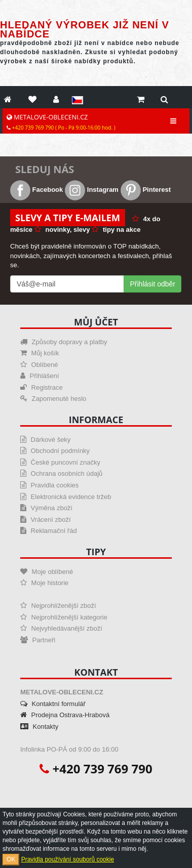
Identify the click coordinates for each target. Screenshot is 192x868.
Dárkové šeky (45, 440)
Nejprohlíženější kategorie (64, 617)
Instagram (92, 190)
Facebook (36, 190)
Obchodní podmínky (55, 451)
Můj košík (40, 353)
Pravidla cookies (49, 485)
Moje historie (44, 583)
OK (11, 859)
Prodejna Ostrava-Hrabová (65, 715)
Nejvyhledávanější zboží (61, 628)
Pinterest (146, 190)
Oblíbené (39, 365)
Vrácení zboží (46, 520)
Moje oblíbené (47, 572)
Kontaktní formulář (53, 704)
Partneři (38, 640)
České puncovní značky (60, 462)
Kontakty (39, 727)
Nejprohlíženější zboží (58, 606)
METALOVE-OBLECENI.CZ (61, 122)
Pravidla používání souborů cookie (68, 859)
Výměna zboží (46, 508)
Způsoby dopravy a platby (64, 342)
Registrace (42, 387)
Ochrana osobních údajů (61, 473)
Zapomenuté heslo (53, 399)
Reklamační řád (49, 531)
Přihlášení (40, 376)
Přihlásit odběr (153, 284)
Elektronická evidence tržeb (66, 497)
